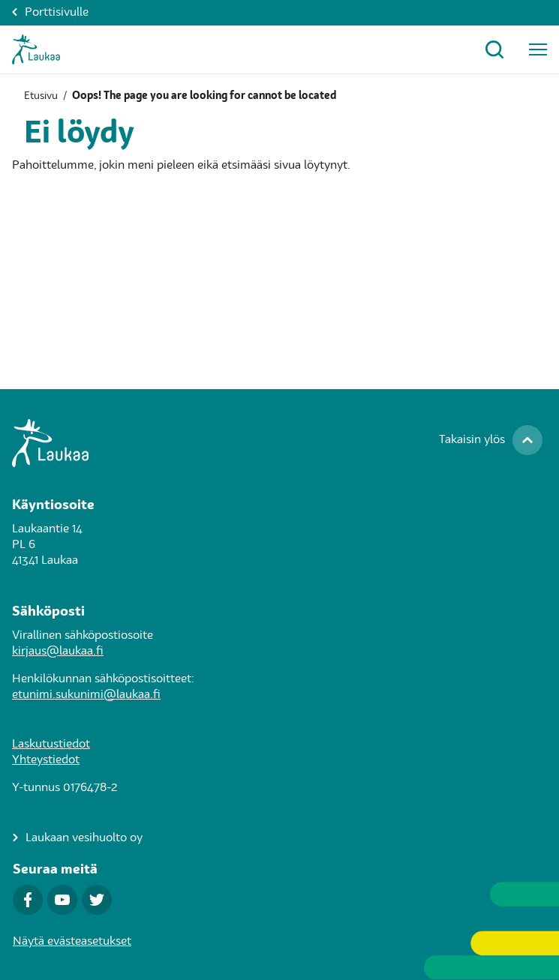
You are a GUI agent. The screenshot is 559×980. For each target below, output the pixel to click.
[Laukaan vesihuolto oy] (78, 839)
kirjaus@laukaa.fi (58, 652)
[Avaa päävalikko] (538, 49)
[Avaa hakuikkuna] (494, 49)
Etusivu (41, 96)
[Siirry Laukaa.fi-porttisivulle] (279, 443)
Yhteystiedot (46, 760)
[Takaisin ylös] (491, 440)
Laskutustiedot (51, 745)
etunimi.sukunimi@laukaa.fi (86, 695)
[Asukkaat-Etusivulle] (36, 49)
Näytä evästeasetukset (72, 942)
